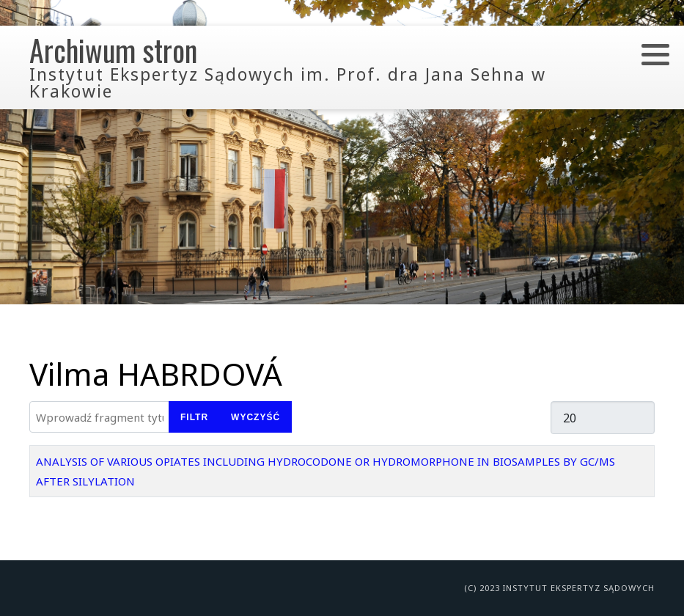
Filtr (194, 417)
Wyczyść (255, 417)
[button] (655, 54)
